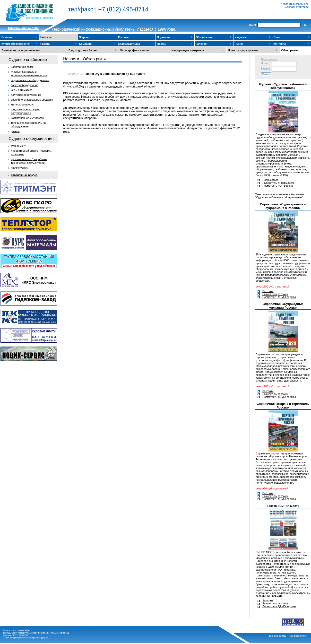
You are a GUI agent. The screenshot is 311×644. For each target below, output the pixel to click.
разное (15, 131)
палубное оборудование (26, 95)
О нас (277, 37)
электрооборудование (25, 85)
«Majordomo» (298, 636)
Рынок (239, 44)
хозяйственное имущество (27, 118)
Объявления (204, 37)
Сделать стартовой (297, 7)
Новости (46, 37)
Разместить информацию (278, 183)
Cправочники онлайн (23, 28)
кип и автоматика (22, 90)
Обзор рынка (290, 50)
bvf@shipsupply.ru (19, 638)
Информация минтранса (188, 50)
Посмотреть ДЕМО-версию (279, 297)
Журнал (84, 37)
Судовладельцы (129, 44)
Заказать (268, 291)
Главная (7, 37)
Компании (86, 44)
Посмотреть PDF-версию (278, 186)
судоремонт (18, 146)
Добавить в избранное (295, 4)
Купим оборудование (16, 44)
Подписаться (270, 180)
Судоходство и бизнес (83, 50)
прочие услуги (20, 168)
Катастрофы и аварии (135, 50)
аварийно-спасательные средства (32, 100)
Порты (161, 44)
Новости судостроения (243, 50)
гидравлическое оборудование (30, 80)
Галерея (201, 44)
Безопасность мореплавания (21, 50)
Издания (240, 37)
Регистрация (269, 59)
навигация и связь (22, 67)
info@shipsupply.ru (38, 638)
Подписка (163, 37)
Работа (45, 44)
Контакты (280, 44)
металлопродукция (23, 104)
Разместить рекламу (275, 294)
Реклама (124, 37)
